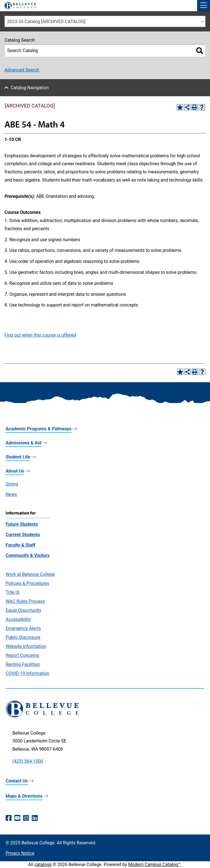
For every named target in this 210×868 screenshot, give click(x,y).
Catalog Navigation (30, 88)
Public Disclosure (23, 637)
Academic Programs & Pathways (39, 429)
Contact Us (17, 781)
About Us (15, 471)
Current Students (23, 535)
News (11, 494)
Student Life (18, 457)
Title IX (13, 592)
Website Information (26, 646)
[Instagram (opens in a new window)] (26, 818)
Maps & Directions (24, 796)
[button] (204, 6)
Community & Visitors (28, 555)
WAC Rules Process (25, 601)
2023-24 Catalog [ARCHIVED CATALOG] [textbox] (46, 22)
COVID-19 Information (28, 673)
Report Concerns (22, 655)
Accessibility (18, 619)
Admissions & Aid (23, 443)
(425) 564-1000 (28, 761)
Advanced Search (22, 70)
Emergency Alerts (23, 628)
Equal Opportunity (23, 610)
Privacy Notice (20, 853)
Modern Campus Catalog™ (154, 864)
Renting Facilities (23, 664)
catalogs (43, 864)
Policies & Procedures (27, 583)
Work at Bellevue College (30, 574)
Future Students (22, 524)
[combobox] (105, 21)
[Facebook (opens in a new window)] (9, 818)
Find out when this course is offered (40, 335)
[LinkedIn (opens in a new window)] (35, 818)
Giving (12, 484)
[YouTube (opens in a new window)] (17, 818)
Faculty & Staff (21, 545)
